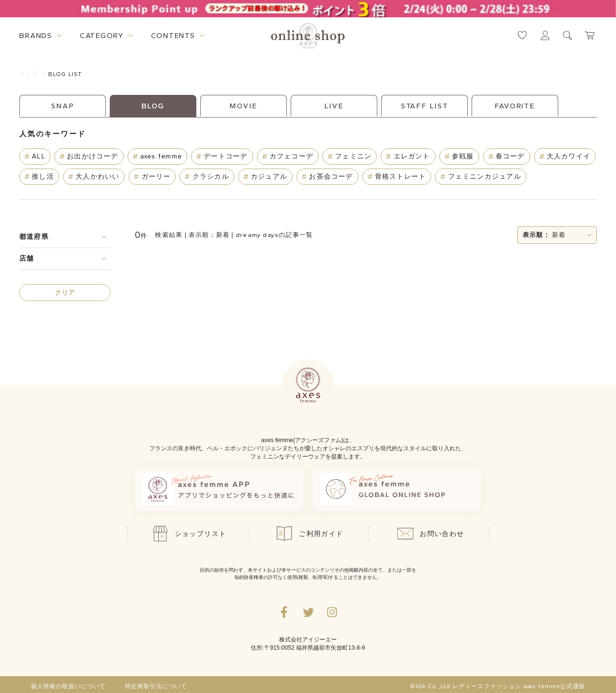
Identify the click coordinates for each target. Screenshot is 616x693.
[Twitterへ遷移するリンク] (308, 612)
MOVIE (243, 106)
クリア (65, 293)
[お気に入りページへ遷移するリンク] (522, 35)
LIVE (334, 106)
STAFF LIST (425, 106)
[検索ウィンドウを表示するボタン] (568, 35)
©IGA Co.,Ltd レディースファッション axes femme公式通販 (498, 686)
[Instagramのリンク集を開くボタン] (332, 612)
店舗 (26, 258)
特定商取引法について (156, 686)
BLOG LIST (65, 74)
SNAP (63, 106)
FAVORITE (515, 106)
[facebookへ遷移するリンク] (284, 612)
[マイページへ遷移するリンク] (545, 35)
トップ (29, 74)
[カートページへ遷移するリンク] (590, 35)
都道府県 (34, 237)
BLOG (153, 106)
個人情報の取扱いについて (68, 686)
